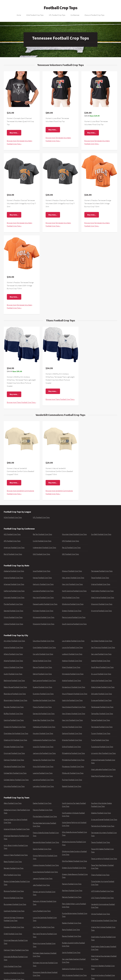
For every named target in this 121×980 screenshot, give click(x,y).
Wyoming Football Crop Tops (101, 611)
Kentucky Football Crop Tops (43, 584)
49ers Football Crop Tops (13, 803)
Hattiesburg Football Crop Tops (44, 727)
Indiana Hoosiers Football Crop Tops (46, 865)
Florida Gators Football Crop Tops (45, 816)
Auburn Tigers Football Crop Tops (16, 855)
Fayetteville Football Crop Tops (44, 700)
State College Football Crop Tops (103, 687)
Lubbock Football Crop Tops (72, 654)
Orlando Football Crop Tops (72, 740)
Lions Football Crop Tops (42, 911)
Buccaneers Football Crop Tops (15, 904)
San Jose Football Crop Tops (101, 654)
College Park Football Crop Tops (15, 773)
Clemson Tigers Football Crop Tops (16, 950)
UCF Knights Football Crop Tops (102, 891)
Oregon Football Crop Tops (72, 611)
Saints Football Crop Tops (71, 952)
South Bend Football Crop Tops (102, 667)
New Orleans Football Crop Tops (74, 714)
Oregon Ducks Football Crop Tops (74, 868)
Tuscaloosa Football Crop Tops (102, 747)
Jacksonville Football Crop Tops (44, 753)
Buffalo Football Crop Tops (13, 714)
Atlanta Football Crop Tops (13, 661)
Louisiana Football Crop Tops (43, 591)
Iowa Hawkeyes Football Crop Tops (45, 872)
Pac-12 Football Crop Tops (71, 548)
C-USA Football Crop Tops (42, 541)
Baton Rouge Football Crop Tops (15, 687)
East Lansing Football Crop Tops (44, 680)
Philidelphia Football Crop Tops (73, 760)
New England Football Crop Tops (74, 707)
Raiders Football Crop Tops (72, 923)
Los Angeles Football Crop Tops (73, 641)
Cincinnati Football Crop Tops (14, 753)
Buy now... (14, 133)
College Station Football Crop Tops (16, 780)
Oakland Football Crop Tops (72, 733)
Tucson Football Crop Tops (101, 733)
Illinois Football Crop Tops (13, 617)
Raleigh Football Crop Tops (72, 786)
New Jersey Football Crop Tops (73, 578)
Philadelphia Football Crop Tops (73, 753)
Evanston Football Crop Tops (43, 694)
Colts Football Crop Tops (13, 966)
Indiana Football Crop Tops (13, 624)
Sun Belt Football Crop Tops (101, 534)
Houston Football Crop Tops (43, 733)
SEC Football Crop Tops (70, 554)
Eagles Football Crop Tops (42, 803)
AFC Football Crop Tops (12, 541)
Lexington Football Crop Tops (43, 786)
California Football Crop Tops (14, 591)
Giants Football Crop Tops (42, 849)
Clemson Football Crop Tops (14, 760)
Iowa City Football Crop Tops (43, 747)
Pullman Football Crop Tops (72, 780)
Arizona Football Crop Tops (13, 578)
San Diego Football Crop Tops (102, 641)
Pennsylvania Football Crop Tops (74, 617)
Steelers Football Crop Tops (101, 813)
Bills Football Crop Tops (12, 875)
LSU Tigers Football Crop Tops (44, 927)
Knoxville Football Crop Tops (43, 766)
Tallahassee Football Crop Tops (102, 707)
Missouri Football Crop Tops (72, 571)
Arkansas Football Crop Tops (14, 584)
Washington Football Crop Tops (102, 591)
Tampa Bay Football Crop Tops (102, 714)
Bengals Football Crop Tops (14, 868)
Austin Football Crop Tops (13, 674)
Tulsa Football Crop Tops (100, 740)
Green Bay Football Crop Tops (43, 720)
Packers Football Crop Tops (72, 884)
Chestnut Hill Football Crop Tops (15, 740)
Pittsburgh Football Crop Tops (73, 773)
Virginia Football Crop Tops (101, 584)
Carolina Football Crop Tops (14, 720)
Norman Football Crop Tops (72, 727)
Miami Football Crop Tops (71, 667)
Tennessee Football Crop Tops (102, 571)
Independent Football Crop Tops (44, 548)
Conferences (75, 15)
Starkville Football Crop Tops (101, 680)
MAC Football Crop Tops (41, 554)
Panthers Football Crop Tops (72, 890)
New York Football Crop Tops (72, 584)
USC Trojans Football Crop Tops (102, 898)
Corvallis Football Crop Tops (43, 654)
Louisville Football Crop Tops (72, 647)
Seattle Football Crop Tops (101, 661)
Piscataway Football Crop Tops (73, 766)
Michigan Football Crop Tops (43, 611)
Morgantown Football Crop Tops (74, 687)
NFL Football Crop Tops (57, 15)
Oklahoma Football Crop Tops (73, 604)
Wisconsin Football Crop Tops (102, 604)
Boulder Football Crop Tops (14, 707)
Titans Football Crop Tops (100, 875)
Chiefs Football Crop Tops (13, 934)
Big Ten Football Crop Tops (42, 534)
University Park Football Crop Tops (103, 753)
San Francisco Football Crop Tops (103, 647)
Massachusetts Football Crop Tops (45, 604)
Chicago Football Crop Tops (14, 747)
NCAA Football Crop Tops (35, 15)
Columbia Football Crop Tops (14, 786)
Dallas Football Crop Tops (42, 661)
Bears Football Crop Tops (13, 862)
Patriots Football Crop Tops (72, 897)
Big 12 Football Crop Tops (13, 554)
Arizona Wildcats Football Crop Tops (17, 829)
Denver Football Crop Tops (42, 667)
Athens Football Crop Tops (13, 654)
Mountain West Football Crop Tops (74, 534)
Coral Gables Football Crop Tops (44, 647)
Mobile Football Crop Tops (71, 680)
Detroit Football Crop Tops (42, 674)
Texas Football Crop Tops (100, 578)
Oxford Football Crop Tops (71, 747)
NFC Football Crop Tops (70, 541)
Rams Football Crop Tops (71, 930)
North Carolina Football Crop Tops (74, 591)
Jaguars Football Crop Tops (43, 878)
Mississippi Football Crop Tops (44, 624)
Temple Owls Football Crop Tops (103, 826)
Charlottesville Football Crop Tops (16, 733)
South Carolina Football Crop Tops (74, 624)
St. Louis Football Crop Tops (101, 674)
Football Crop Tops (61, 8)
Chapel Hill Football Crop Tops (15, 727)
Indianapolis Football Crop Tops (44, 740)
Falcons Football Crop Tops (43, 810)
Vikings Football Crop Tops (100, 914)
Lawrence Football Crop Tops (43, 780)
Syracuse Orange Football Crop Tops (104, 820)
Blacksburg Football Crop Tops (15, 694)
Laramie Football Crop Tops (43, 773)
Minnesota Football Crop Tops (44, 617)
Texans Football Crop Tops (100, 842)
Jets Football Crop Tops (41, 885)
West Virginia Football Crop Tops (103, 597)
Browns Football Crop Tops (13, 898)
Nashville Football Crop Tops (72, 700)
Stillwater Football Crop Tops (102, 694)
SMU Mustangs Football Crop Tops (74, 975)
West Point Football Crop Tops (102, 776)
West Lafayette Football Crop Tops (103, 769)
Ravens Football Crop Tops (72, 936)
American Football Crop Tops (14, 548)
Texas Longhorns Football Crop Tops (104, 859)
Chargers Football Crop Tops (14, 927)
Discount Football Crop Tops (94, 15)
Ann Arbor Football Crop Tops (14, 641)
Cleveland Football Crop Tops (14, 766)
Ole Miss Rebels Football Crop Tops (75, 861)
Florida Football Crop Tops (13, 604)
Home (19, 15)
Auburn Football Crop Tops (13, 667)
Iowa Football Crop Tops (42, 571)
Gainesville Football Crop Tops (44, 714)
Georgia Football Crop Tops (13, 611)
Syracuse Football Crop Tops (101, 700)
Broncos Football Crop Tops (14, 891)
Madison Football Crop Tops (72, 661)
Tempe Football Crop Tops (100, 720)
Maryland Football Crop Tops (43, 597)
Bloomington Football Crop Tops (15, 700)
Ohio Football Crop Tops (71, 597)
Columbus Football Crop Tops (43, 641)
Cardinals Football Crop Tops (14, 911)
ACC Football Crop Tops (12, 534)
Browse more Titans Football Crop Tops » (21, 402)
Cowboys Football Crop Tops (14, 973)
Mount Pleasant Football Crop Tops (75, 694)
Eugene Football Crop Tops (42, 687)
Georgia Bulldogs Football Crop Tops (46, 842)
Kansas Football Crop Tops (42, 578)
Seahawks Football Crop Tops (73, 969)
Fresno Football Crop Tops (42, 707)
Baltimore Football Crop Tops (14, 680)
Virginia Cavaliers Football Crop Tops (104, 920)
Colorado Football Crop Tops (14, 597)
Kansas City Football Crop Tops (44, 760)
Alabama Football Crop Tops (14, 571)
